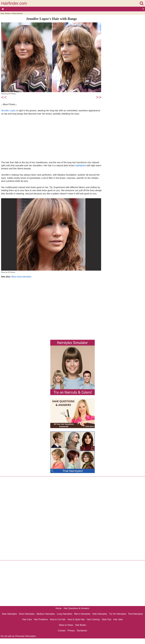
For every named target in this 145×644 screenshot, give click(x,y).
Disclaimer (82, 631)
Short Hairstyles (27, 614)
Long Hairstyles (65, 614)
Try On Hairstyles (118, 614)
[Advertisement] (51, 138)
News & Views (66, 625)
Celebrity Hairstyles (17, 13)
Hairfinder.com (14, 3)
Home (2, 13)
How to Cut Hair (58, 619)
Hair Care (27, 619)
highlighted (81, 165)
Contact (62, 631)
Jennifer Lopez (8, 111)
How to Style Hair (76, 619)
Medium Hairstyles (46, 614)
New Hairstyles (10, 614)
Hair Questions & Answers (77, 608)
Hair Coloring (93, 619)
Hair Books (81, 625)
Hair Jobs (118, 619)
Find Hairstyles (136, 614)
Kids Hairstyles (100, 614)
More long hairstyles (21, 277)
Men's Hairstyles (82, 614)
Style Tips (106, 619)
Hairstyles (8, 13)
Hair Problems (41, 619)
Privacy (71, 631)
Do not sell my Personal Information (18, 636)
